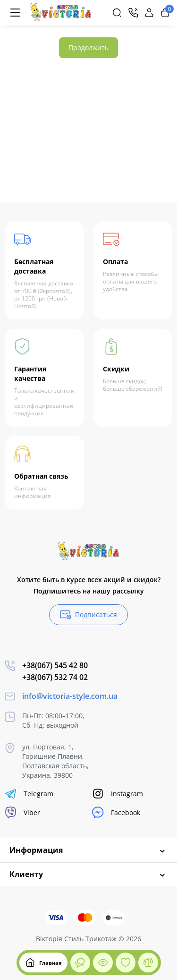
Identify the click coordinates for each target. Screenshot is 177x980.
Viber (22, 812)
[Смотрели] (80, 963)
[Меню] (15, 13)
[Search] (117, 13)
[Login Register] (149, 13)
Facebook (116, 812)
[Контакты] (133, 13)
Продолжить (88, 47)
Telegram (29, 794)
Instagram (118, 794)
